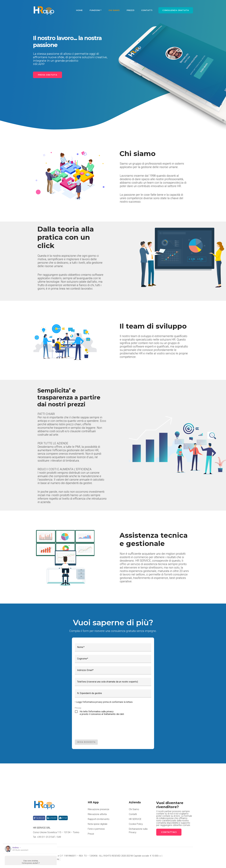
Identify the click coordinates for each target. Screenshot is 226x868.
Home (79, 10)
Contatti (147, 10)
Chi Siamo (114, 10)
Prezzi (131, 10)
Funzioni (95, 10)
